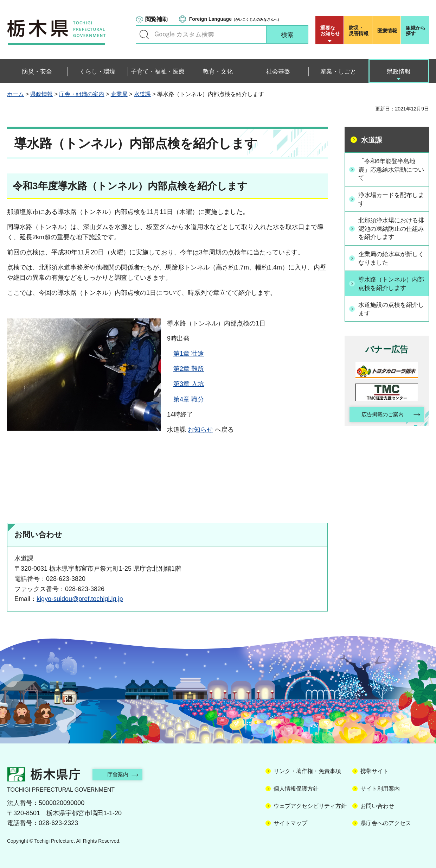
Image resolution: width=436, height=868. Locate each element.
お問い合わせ (377, 806)
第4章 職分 (189, 399)
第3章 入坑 (189, 384)
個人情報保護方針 (296, 789)
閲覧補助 (156, 19)
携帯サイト (374, 771)
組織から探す (416, 31)
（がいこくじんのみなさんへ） (235, 19)
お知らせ (200, 430)
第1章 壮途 (189, 354)
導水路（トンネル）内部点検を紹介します (391, 285)
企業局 (119, 94)
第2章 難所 (189, 369)
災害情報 (360, 31)
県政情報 (41, 94)
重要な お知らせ (330, 31)
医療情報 (387, 31)
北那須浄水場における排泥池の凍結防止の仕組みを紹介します (391, 229)
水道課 (142, 94)
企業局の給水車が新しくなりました (391, 259)
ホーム (15, 94)
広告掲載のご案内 (381, 416)
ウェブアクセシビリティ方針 (310, 806)
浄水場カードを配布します (391, 200)
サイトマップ (290, 823)
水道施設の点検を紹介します (391, 311)
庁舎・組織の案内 (82, 94)
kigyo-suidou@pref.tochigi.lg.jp (80, 599)
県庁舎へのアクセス (386, 823)
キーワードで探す (144, 34)
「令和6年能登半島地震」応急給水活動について (391, 170)
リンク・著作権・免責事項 (307, 771)
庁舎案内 (121, 774)
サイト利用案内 (380, 789)
